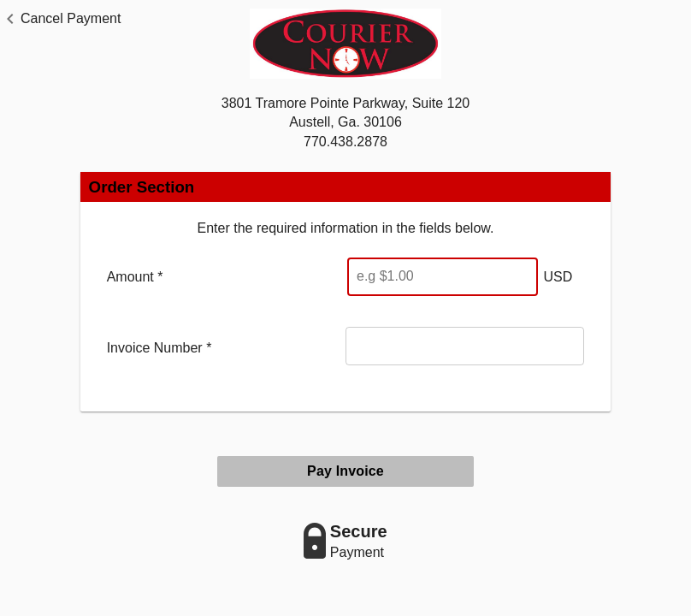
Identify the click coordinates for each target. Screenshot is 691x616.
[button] (60, 19)
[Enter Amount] (443, 277)
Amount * (135, 277)
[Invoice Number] (465, 346)
